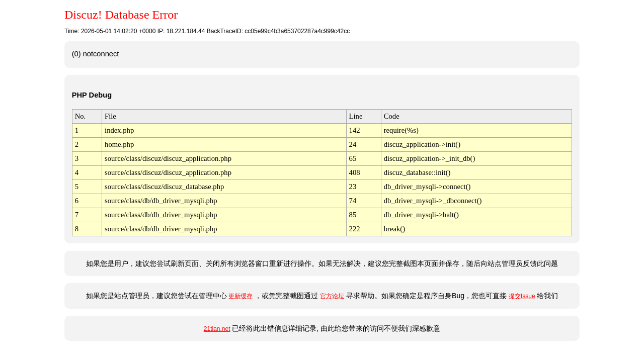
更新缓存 (240, 296)
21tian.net (217, 329)
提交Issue (522, 296)
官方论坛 (332, 296)
